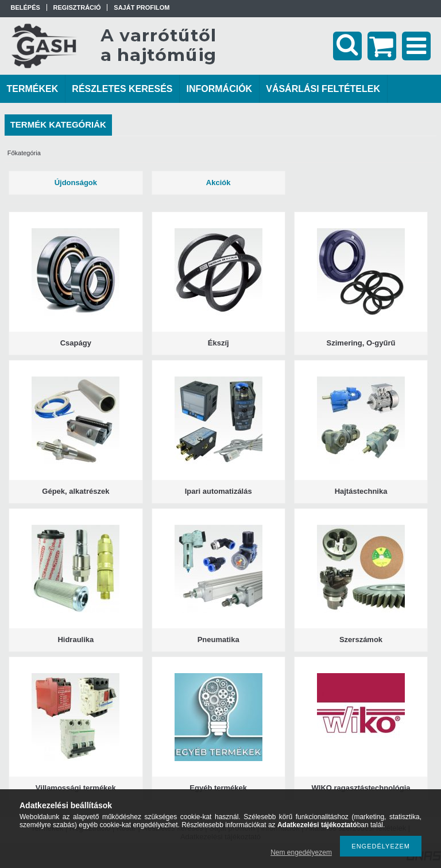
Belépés (26, 7)
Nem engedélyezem (301, 852)
